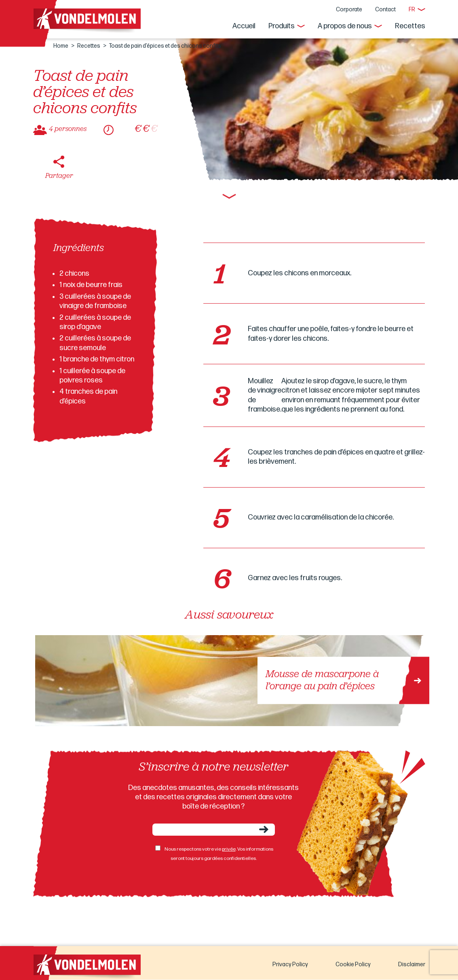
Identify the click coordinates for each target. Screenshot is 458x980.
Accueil (244, 26)
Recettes (410, 26)
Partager (59, 176)
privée (229, 849)
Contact (385, 10)
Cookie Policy (353, 964)
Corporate (349, 10)
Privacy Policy (290, 964)
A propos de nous (345, 26)
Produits (282, 26)
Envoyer (264, 829)
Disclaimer (412, 964)
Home (61, 46)
